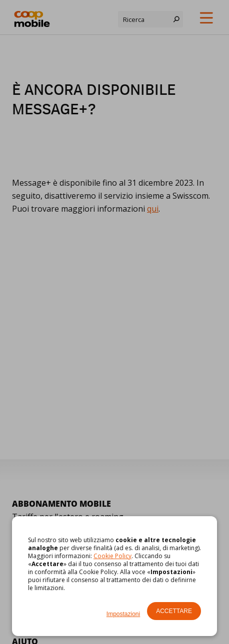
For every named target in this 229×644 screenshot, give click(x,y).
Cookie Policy (112, 556)
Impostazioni (123, 614)
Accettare (174, 611)
